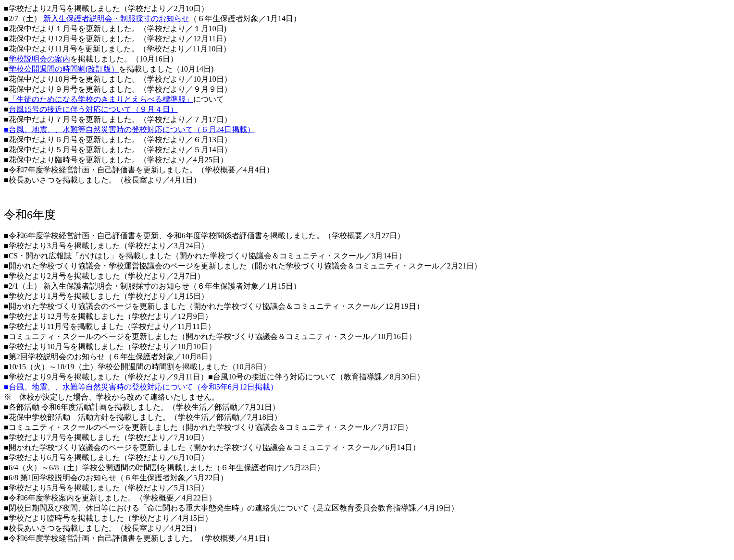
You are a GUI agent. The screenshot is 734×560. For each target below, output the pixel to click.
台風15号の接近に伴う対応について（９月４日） (93, 109)
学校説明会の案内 (39, 59)
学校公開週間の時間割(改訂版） (64, 69)
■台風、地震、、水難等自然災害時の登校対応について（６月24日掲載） (129, 129)
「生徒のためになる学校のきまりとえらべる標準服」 (101, 99)
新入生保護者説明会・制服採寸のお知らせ (116, 18)
